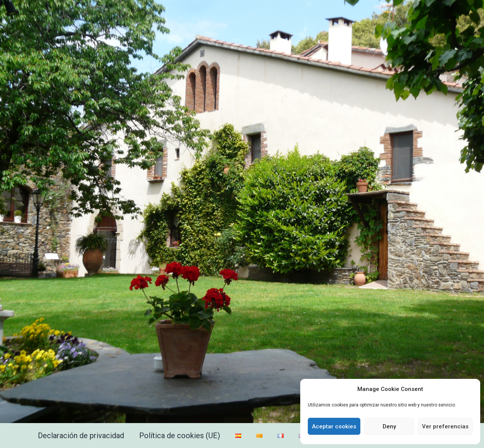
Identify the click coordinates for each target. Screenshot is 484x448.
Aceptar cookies (334, 426)
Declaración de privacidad (81, 436)
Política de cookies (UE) (180, 436)
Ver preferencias (445, 426)
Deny (389, 426)
